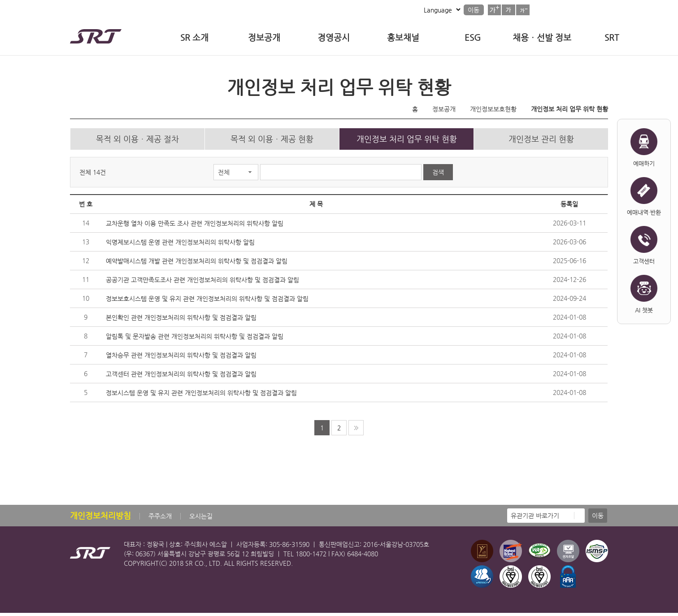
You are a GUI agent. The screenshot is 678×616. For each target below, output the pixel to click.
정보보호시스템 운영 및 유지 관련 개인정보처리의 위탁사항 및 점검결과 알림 (207, 302)
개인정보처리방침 (100, 518)
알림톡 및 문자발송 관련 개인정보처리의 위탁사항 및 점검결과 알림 (195, 339)
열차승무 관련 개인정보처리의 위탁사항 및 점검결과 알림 (181, 358)
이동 (474, 10)
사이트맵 (395, 10)
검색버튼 (598, 9)
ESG (473, 37)
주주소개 (160, 519)
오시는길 (201, 519)
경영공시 (334, 37)
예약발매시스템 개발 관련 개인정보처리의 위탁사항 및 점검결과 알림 (197, 264)
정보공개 (264, 37)
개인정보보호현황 (493, 109)
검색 (438, 175)
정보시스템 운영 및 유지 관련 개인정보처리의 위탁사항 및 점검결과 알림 (201, 396)
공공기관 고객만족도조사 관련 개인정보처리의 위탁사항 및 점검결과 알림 (202, 283)
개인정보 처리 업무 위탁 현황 (569, 109)
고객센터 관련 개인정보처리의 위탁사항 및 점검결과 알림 (181, 377)
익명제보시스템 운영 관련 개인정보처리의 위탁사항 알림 (180, 245)
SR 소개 (194, 37)
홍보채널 (403, 37)
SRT (612, 37)
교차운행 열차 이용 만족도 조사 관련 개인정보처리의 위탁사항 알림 (195, 226)
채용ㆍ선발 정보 (542, 37)
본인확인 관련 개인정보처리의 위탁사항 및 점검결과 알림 (181, 321)
